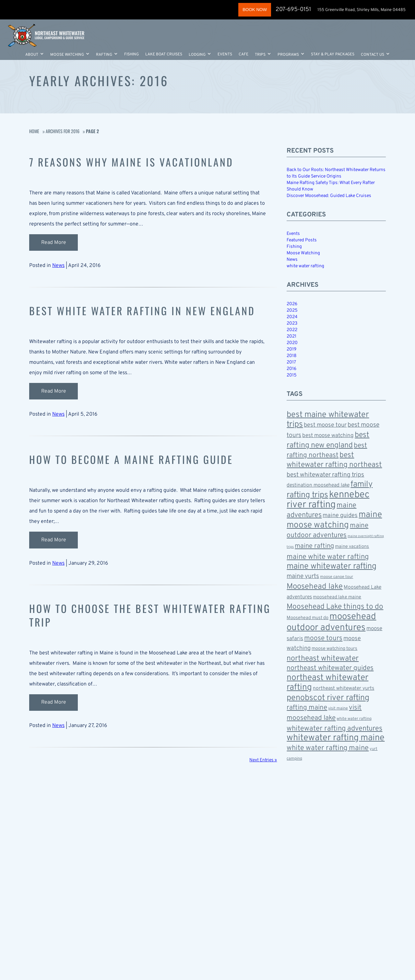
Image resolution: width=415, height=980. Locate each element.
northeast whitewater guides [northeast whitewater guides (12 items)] (330, 668)
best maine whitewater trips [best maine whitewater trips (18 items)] (328, 420)
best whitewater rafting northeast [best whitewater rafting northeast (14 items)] (334, 460)
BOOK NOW (252, 10)
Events (225, 55)
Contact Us (373, 56)
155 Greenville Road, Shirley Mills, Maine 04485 (362, 10)
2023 (292, 323)
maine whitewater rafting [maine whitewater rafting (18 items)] (332, 566)
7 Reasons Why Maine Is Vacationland (137, 161)
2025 (292, 311)
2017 (291, 362)
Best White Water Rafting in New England (149, 310)
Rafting (104, 56)
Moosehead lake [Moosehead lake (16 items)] (315, 587)
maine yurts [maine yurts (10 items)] (303, 576)
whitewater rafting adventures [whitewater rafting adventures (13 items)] (334, 729)
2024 (292, 317)
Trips (260, 56)
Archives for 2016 (63, 131)
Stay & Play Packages (333, 55)
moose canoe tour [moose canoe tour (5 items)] (337, 577)
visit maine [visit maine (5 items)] (338, 709)
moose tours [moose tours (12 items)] (323, 638)
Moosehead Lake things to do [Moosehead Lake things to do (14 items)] (335, 607)
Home (34, 131)
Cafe (243, 55)
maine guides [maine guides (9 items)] (340, 516)
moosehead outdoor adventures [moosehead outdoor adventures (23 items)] (331, 622)
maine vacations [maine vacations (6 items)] (352, 547)
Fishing (131, 55)
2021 (291, 336)
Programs (288, 56)
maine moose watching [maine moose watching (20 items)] (334, 520)
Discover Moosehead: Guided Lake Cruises (329, 196)
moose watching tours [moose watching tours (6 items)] (334, 649)
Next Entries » (263, 759)
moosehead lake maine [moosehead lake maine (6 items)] (337, 597)
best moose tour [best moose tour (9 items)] (325, 425)
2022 (292, 330)
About (32, 56)
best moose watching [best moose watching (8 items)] (328, 436)
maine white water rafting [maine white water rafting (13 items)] (328, 557)
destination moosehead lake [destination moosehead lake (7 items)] (318, 485)
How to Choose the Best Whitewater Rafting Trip (134, 614)
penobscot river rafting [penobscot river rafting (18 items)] (328, 698)
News (58, 265)
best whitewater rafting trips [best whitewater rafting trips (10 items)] (325, 475)
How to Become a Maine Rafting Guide (137, 458)
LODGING (197, 56)
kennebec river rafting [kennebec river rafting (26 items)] (328, 500)
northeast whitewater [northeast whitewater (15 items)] (323, 659)
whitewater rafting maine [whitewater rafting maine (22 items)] (336, 738)
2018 (291, 356)
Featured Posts (302, 240)
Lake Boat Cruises (164, 55)
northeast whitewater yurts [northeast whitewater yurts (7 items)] (344, 688)
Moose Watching (67, 56)
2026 (292, 304)
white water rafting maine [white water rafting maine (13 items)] (328, 748)
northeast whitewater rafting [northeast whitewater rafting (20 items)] (327, 683)
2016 (291, 369)
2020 (292, 343)
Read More (54, 242)
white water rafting (305, 266)
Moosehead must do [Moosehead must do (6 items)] (308, 618)
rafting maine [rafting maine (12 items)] (307, 708)
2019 (291, 349)
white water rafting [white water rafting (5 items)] (354, 719)
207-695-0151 (293, 10)
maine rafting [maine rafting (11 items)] (314, 546)
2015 (292, 375)
